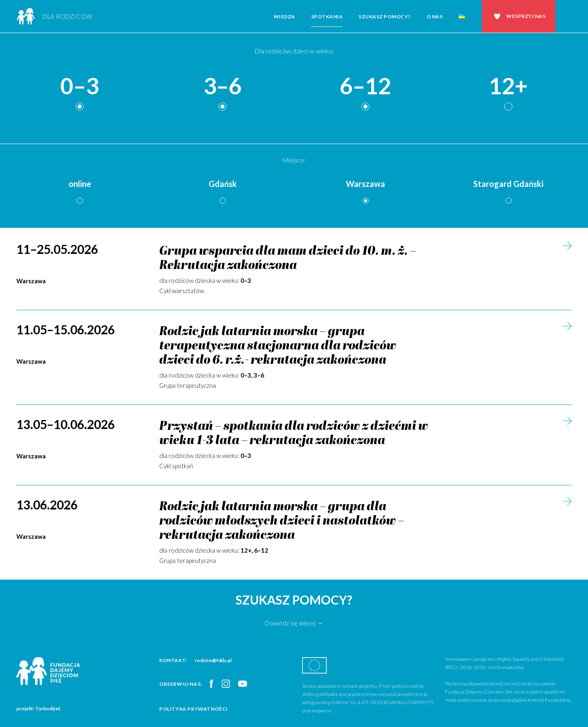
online (80, 184)
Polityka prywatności (194, 709)
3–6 (223, 86)
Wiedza (284, 17)
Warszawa (365, 184)
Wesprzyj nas (526, 16)
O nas (435, 17)
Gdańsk (223, 184)
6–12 (365, 86)
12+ (508, 86)
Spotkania (327, 17)
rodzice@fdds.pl (213, 660)
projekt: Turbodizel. (39, 708)
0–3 (80, 86)
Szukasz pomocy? (385, 17)
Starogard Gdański (508, 184)
